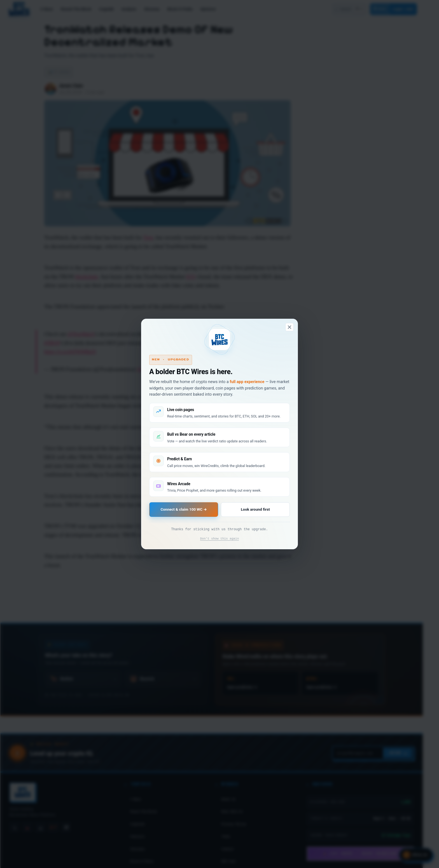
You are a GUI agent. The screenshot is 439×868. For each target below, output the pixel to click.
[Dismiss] (289, 327)
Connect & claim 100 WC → (184, 510)
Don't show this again (220, 539)
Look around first (255, 510)
